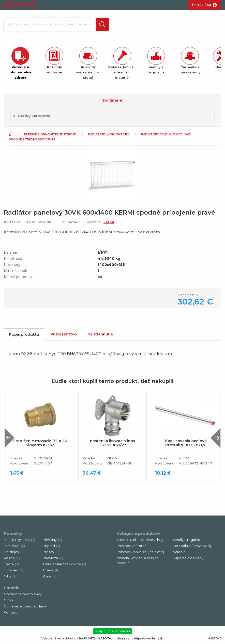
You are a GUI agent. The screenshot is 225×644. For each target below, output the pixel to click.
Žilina (50, 578)
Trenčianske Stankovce (64, 565)
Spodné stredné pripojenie (32, 141)
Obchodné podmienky (23, 595)
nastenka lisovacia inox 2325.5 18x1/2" (113, 444)
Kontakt (10, 614)
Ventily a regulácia (188, 541)
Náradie (179, 553)
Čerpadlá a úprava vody (192, 547)
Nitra (10, 578)
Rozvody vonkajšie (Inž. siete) (140, 553)
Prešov (51, 553)
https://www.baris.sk (148, 640)
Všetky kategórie (31, 117)
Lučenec (13, 571)
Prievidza (53, 559)
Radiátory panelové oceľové (166, 136)
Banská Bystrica (19, 541)
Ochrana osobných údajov (25, 608)
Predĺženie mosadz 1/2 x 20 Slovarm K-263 (40, 444)
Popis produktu (24, 336)
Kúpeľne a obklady (188, 559)
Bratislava (14, 547)
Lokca (11, 565)
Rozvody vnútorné (132, 547)
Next (215, 439)
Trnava (50, 571)
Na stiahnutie (100, 336)
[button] (100, 25)
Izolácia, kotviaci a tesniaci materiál (138, 562)
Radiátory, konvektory (109, 136)
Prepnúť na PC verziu (113, 632)
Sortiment (112, 102)
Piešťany (52, 541)
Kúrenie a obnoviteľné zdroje (50, 136)
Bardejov (14, 553)
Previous (11, 439)
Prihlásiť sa (201, 5)
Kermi (109, 223)
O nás (8, 601)
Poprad (51, 547)
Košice (12, 559)
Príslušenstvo (64, 336)
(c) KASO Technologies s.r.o (114, 640)
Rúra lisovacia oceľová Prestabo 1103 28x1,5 (185, 444)
